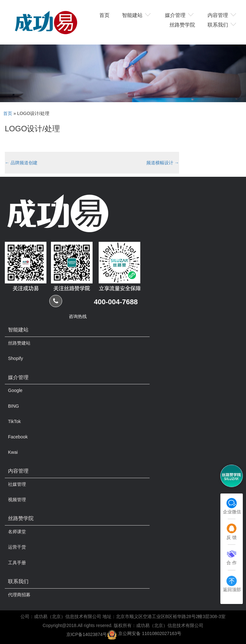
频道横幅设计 (163, 163)
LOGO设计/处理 (32, 129)
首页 (104, 15)
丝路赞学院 (182, 24)
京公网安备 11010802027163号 (150, 633)
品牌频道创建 (21, 163)
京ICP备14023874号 (87, 634)
